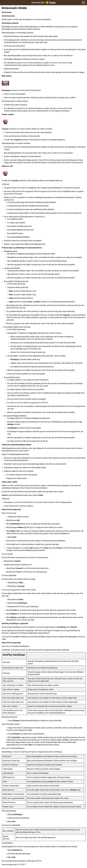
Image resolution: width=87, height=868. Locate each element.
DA (84, 3)
